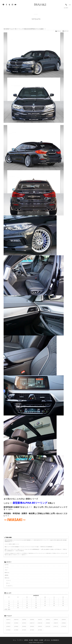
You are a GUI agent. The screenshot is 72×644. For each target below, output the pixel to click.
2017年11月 (56, 626)
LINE (3, 5)
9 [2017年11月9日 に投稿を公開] (36, 601)
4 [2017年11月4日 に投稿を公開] (54, 599)
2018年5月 (8, 626)
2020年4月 (64, 619)
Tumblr (9, 5)
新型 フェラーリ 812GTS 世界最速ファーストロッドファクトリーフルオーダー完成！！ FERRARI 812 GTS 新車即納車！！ (29, 547)
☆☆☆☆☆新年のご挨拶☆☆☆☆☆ (12, 544)
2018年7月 (56, 623)
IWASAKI (37, 5)
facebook (6, 5)
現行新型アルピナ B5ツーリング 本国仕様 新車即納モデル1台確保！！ (25, 29)
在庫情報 (27, 639)
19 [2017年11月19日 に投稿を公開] (63, 603)
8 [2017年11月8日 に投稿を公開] (27, 601)
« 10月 (6, 609)
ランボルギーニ (9, 586)
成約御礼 (7, 575)
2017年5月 (40, 630)
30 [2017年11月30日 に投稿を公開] (36, 607)
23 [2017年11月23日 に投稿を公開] (36, 605)
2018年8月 (48, 623)
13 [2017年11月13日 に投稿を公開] (9, 603)
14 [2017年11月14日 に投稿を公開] (18, 603)
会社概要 (41, 639)
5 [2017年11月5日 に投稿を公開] (63, 599)
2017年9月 (8, 630)
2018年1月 (40, 626)
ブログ (6, 570)
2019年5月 (16, 623)
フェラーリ (8, 580)
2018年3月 (24, 626)
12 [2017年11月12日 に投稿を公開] (63, 601)
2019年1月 (24, 623)
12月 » (9, 609)
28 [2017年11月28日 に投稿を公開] (18, 607)
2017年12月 (48, 626)
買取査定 (36, 639)
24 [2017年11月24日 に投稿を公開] (45, 605)
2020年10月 (16, 619)
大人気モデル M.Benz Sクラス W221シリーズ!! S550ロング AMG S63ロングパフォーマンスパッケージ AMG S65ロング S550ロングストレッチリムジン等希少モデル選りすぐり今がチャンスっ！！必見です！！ (36, 554)
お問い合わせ (47, 639)
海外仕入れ (59, 31)
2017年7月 (24, 630)
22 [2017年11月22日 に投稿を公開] (27, 605)
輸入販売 (32, 639)
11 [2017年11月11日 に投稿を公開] (54, 601)
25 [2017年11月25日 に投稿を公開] (54, 605)
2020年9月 (24, 619)
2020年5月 (56, 619)
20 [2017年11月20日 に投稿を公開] (9, 605)
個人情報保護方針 (54, 639)
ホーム (16, 639)
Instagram (12, 5)
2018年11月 (32, 623)
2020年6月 (48, 619)
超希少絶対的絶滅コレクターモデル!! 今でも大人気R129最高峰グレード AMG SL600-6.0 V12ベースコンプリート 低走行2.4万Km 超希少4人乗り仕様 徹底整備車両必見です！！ (36, 541)
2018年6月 (64, 623)
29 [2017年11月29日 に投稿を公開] (27, 607)
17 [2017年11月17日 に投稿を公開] (45, 603)
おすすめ (7, 565)
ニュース (7, 567)
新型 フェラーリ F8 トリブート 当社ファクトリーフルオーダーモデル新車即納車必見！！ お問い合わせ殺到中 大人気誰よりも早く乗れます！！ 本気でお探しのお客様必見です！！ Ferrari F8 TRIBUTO (36, 550)
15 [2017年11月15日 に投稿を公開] (27, 603)
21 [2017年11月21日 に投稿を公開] (18, 605)
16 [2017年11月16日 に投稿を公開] (36, 603)
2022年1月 (8, 619)
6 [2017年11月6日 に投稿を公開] (9, 601)
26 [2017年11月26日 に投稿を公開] (63, 605)
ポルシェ (8, 583)
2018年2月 (32, 626)
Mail (15, 5)
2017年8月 (16, 630)
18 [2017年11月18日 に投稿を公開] (54, 603)
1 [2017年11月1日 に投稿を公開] (27, 599)
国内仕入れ (7, 573)
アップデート (22, 639)
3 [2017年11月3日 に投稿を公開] (45, 599)
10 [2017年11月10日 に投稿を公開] (45, 601)
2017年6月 (32, 630)
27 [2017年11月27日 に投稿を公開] (9, 607)
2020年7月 (40, 619)
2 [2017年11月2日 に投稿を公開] (36, 599)
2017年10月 (64, 626)
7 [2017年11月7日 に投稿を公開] (18, 601)
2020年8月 (32, 619)
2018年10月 (40, 623)
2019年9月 (8, 623)
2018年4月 (16, 626)
